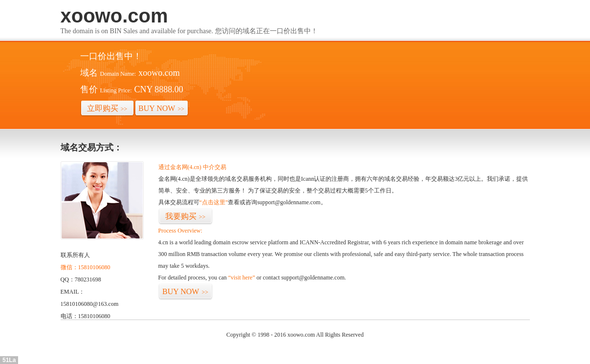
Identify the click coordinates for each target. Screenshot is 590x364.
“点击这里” (214, 202)
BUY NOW (161, 108)
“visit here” (242, 278)
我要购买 (186, 216)
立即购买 (107, 108)
